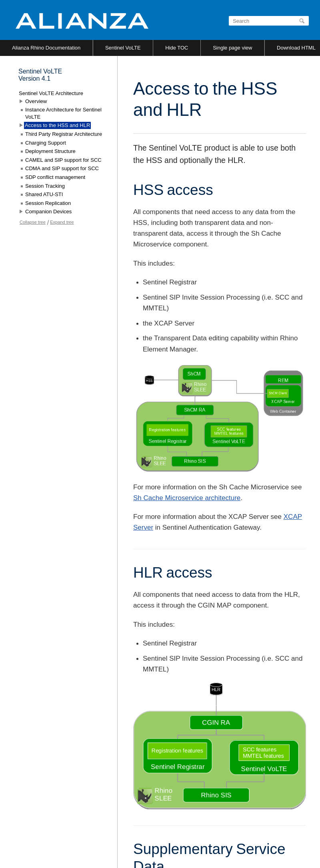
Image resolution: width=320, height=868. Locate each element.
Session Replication (48, 203)
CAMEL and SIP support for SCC (63, 160)
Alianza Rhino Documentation (46, 48)
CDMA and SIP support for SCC (62, 168)
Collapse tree (33, 222)
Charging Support (46, 143)
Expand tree (62, 222)
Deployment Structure (50, 151)
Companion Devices (48, 212)
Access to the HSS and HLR (57, 125)
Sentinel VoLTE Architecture (51, 93)
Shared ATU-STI (44, 194)
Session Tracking (45, 186)
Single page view (232, 48)
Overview (36, 101)
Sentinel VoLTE (123, 48)
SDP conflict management (55, 177)
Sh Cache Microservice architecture (187, 498)
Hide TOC (177, 48)
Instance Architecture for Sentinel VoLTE (63, 113)
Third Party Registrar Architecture (64, 134)
